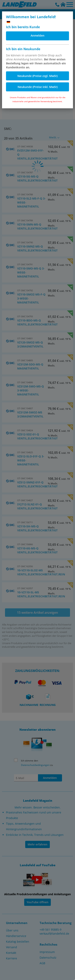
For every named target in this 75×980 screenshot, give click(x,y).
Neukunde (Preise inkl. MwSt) (38, 87)
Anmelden (37, 35)
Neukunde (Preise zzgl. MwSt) (37, 76)
